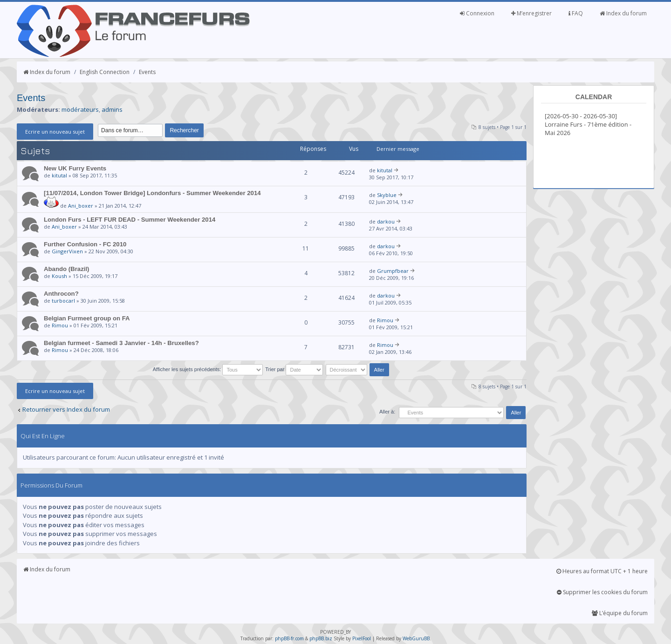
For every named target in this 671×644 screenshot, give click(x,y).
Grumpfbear (393, 271)
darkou (386, 221)
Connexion (477, 13)
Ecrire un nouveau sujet (55, 132)
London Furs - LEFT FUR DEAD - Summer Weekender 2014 (130, 220)
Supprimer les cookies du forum (602, 592)
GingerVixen (67, 251)
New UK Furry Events (75, 168)
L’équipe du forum (620, 613)
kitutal (59, 175)
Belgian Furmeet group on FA (87, 318)
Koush (59, 276)
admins (112, 109)
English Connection (105, 72)
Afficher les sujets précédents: (208, 369)
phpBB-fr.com (289, 638)
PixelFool (362, 638)
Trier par (294, 369)
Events (147, 72)
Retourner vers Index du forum (66, 409)
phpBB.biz (321, 638)
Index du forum (623, 13)
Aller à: (387, 412)
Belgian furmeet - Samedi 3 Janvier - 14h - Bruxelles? (121, 343)
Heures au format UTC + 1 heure (602, 571)
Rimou (60, 325)
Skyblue (387, 195)
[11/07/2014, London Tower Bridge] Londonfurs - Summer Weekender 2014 (152, 193)
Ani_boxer (81, 206)
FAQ (576, 13)
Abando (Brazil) (66, 269)
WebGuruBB (416, 638)
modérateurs (80, 109)
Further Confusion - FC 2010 (85, 244)
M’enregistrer (531, 13)
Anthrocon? (61, 294)
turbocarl (63, 301)
